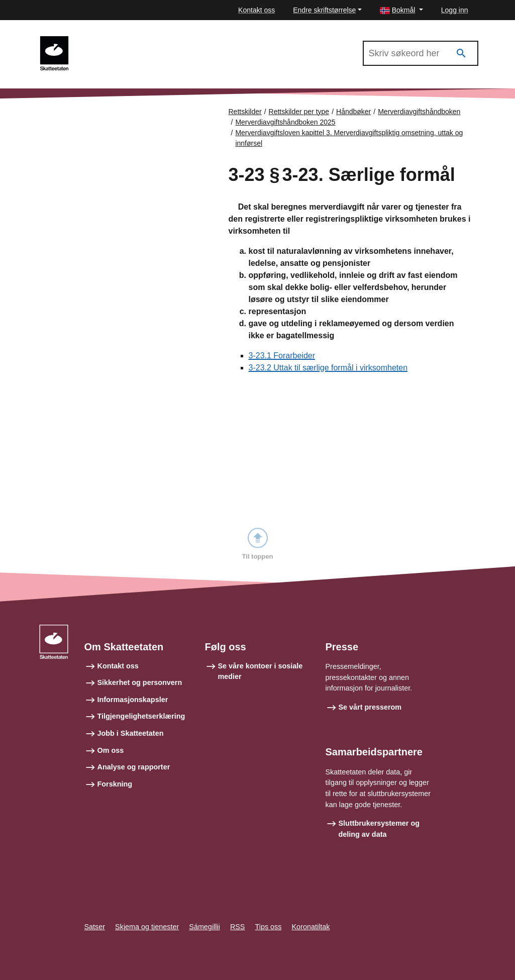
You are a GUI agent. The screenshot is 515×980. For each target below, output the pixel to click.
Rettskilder (245, 112)
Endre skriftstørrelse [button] (324, 10)
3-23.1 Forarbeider (282, 356)
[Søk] (461, 54)
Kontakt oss (256, 10)
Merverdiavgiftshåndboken (419, 112)
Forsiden (81, 120)
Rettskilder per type (299, 112)
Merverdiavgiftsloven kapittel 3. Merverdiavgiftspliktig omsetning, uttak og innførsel (349, 138)
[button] (401, 10)
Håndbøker (353, 112)
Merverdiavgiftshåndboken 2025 (136, 41)
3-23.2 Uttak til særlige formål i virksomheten (328, 368)
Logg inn (455, 10)
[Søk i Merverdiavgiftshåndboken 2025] (421, 53)
